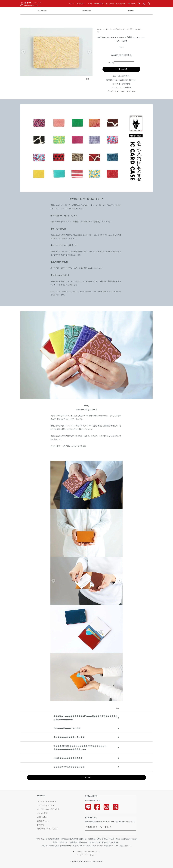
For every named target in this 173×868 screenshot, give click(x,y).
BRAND (131, 11)
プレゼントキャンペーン (46, 802)
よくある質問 (110, 4)
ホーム (99, 29)
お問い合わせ (131, 4)
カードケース (107, 29)
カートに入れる (121, 69)
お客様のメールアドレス (99, 827)
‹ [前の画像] (23, 52)
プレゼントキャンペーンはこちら (121, 91)
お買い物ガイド (121, 4)
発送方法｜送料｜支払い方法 (48, 809)
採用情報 (41, 825)
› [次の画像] (90, 52)
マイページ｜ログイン (46, 805)
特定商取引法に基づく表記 (47, 829)
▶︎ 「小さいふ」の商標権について (86, 851)
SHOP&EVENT (99, 4)
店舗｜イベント (43, 821)
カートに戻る (86, 777)
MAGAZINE (42, 11)
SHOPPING (86, 11)
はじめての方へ (81, 4)
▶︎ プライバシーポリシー (86, 855)
